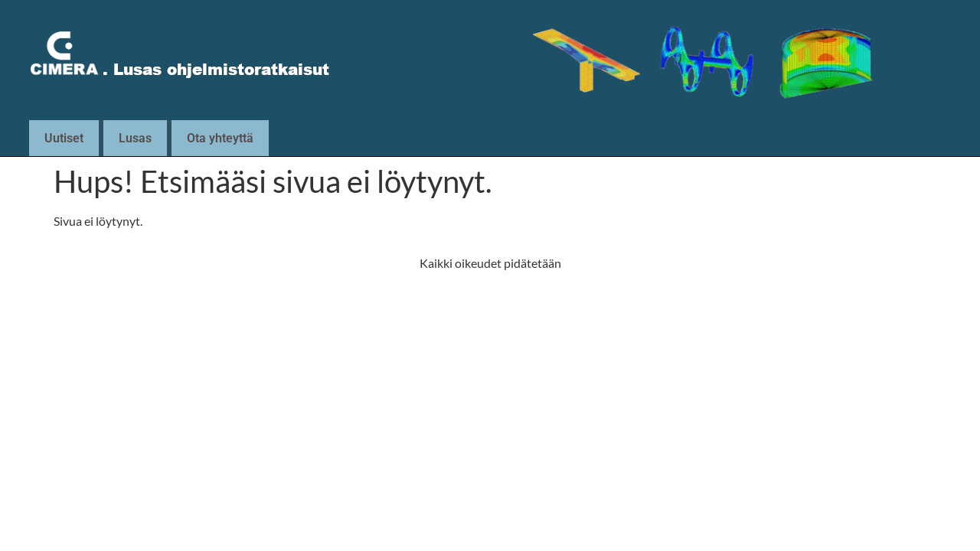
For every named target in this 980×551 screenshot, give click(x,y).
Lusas (135, 138)
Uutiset (64, 138)
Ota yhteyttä (220, 138)
